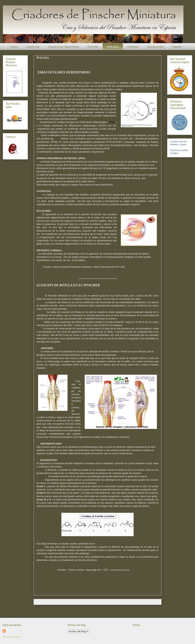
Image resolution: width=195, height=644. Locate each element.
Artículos (113, 47)
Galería (177, 47)
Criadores (33, 47)
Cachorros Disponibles (64, 47)
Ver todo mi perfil (12, 637)
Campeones (155, 47)
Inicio (14, 47)
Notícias (133, 47)
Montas (93, 47)
